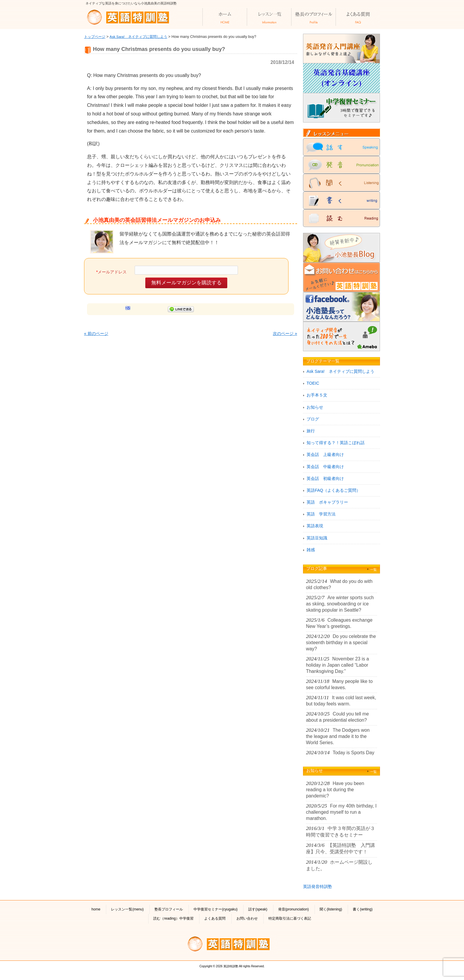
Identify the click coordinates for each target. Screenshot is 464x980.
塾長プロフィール (169, 909)
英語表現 (315, 526)
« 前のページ (96, 333)
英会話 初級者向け (325, 478)
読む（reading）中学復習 (173, 918)
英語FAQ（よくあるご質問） (333, 490)
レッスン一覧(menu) (127, 909)
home (96, 909)
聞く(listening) (331, 909)
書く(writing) (363, 909)
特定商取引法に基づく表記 (290, 918)
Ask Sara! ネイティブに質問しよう (138, 37)
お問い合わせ (247, 918)
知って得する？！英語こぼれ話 (336, 443)
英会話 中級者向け (325, 467)
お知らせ (315, 407)
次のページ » (285, 333)
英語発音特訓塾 (318, 886)
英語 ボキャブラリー (327, 502)
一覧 (373, 570)
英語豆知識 (317, 538)
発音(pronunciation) (294, 909)
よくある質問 (215, 918)
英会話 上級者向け (325, 454)
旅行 (311, 431)
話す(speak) (258, 909)
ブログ (313, 419)
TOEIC (313, 383)
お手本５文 (317, 395)
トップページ (95, 37)
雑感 (311, 550)
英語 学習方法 (321, 514)
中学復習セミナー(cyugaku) (216, 909)
